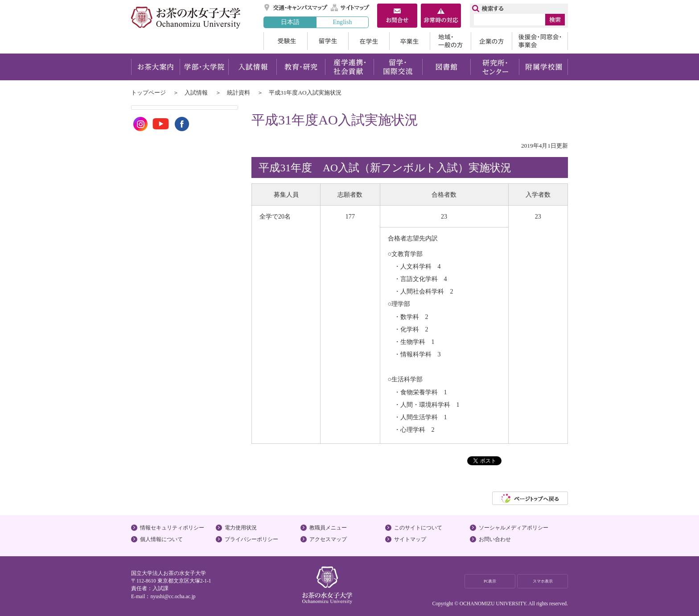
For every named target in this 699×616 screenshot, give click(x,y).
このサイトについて (418, 528)
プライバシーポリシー (251, 539)
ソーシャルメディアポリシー (514, 528)
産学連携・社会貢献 (349, 67)
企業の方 (491, 41)
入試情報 (252, 67)
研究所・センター (495, 67)
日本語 (290, 22)
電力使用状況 (241, 528)
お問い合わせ (495, 539)
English (342, 22)
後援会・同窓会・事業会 (540, 41)
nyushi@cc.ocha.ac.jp (173, 596)
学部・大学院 (204, 67)
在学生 (369, 41)
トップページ (148, 93)
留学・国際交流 (398, 67)
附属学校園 (544, 67)
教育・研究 (301, 67)
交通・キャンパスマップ (296, 8)
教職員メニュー (328, 528)
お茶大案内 (155, 67)
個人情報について (161, 539)
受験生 (285, 41)
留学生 (328, 41)
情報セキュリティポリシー (172, 528)
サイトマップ (350, 8)
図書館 (446, 67)
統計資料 (238, 93)
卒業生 (409, 41)
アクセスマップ (328, 539)
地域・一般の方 (450, 41)
